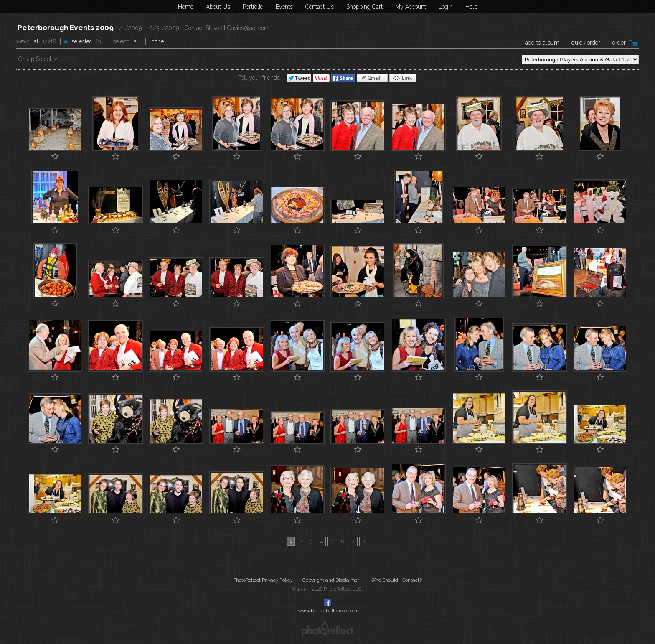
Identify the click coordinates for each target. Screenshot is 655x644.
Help (471, 7)
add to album (542, 43)
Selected (82, 41)
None (157, 41)
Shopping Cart (364, 7)
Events (284, 7)
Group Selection (39, 59)
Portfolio (253, 7)
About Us (218, 7)
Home (186, 7)
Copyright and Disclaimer (331, 580)
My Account (411, 7)
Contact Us (320, 7)
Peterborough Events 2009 (66, 28)
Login (446, 7)
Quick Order (586, 43)
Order (619, 43)
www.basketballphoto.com (327, 611)
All (37, 41)
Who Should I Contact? (396, 580)
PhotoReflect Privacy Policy (263, 580)
